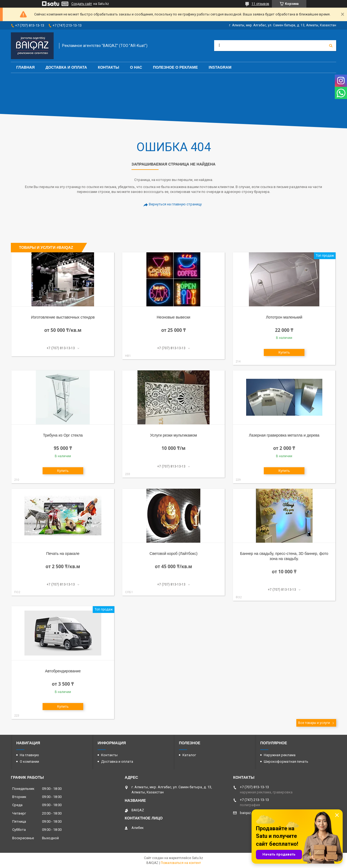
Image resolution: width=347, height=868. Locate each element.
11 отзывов (260, 4)
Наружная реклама (280, 755)
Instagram (220, 67)
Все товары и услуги (314, 723)
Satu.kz (197, 858)
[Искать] (331, 46)
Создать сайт (82, 4)
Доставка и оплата (66, 67)
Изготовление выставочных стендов (63, 317)
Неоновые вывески (173, 317)
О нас (136, 67)
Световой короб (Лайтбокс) (174, 554)
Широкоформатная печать (286, 762)
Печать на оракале (63, 554)
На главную (29, 755)
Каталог (189, 755)
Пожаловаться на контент (181, 863)
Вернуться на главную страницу (175, 204)
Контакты (108, 67)
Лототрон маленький (284, 317)
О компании (29, 762)
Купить (284, 352)
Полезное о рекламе (175, 67)
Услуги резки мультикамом (174, 435)
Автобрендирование (63, 671)
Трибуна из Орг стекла (63, 435)
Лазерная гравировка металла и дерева (284, 435)
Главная (25, 67)
